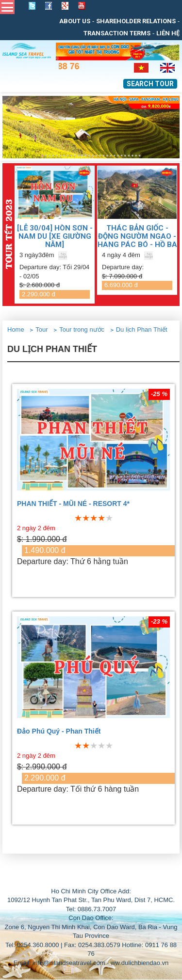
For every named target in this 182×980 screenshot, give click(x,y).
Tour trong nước (82, 329)
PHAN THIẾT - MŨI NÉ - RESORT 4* (73, 504)
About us (75, 21)
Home (16, 329)
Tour (41, 329)
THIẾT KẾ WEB (113, 877)
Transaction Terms (117, 33)
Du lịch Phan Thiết (142, 329)
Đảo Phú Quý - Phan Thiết (59, 731)
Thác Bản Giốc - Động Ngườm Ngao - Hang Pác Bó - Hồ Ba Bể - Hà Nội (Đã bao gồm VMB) (137, 236)
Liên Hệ (168, 33)
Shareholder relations (136, 21)
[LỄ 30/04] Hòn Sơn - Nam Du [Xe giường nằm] (55, 236)
